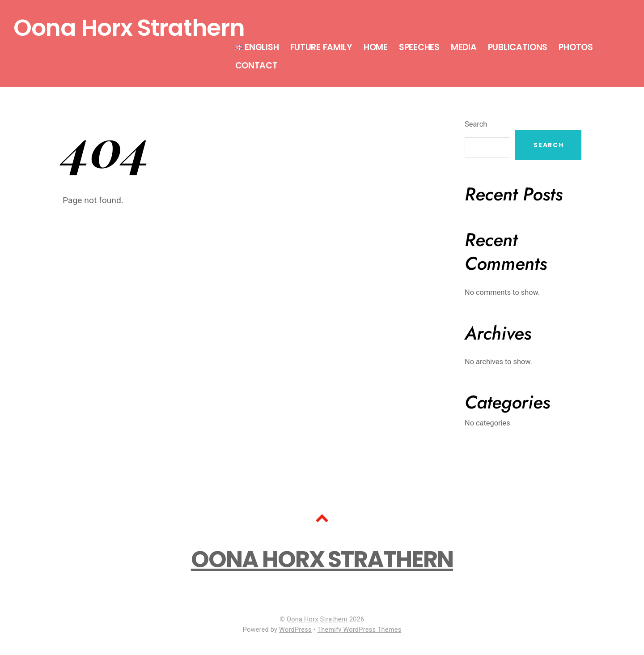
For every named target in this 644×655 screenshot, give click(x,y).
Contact (256, 66)
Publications (518, 47)
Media (464, 47)
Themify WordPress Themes (359, 630)
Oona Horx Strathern (317, 619)
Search (476, 124)
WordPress (295, 630)
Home (376, 47)
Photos (576, 47)
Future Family (321, 47)
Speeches (419, 47)
